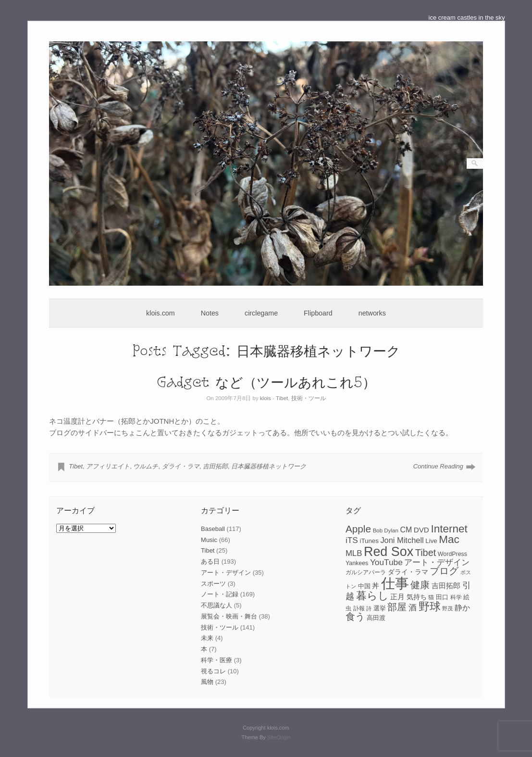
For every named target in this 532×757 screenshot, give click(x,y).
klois (266, 398)
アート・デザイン (226, 573)
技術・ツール (309, 398)
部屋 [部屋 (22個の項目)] (397, 607)
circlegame (261, 313)
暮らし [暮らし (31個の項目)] (372, 596)
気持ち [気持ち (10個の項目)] (417, 597)
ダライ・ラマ (181, 466)
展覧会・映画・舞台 (229, 616)
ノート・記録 (220, 594)
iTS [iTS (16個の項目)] (352, 540)
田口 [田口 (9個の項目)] (442, 597)
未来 (207, 638)
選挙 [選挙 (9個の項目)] (380, 608)
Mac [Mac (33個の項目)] (449, 539)
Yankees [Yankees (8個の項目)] (357, 563)
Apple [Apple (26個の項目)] (358, 529)
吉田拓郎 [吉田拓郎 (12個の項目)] (446, 586)
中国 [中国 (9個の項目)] (364, 586)
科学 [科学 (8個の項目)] (456, 597)
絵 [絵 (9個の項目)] (466, 597)
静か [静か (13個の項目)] (462, 608)
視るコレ (213, 671)
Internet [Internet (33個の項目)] (449, 529)
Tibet (282, 398)
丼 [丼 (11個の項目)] (376, 586)
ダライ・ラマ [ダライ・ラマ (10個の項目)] (408, 572)
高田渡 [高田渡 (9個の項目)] (376, 618)
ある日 (210, 561)
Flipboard (318, 313)
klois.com (161, 313)
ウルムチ (146, 466)
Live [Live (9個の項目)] (431, 541)
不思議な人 (217, 605)
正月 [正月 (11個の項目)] (397, 597)
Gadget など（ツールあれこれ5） (266, 382)
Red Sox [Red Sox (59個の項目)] (389, 552)
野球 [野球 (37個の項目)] (430, 606)
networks (372, 313)
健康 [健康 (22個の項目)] (420, 585)
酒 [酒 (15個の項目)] (413, 608)
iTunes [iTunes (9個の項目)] (369, 541)
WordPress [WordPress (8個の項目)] (452, 554)
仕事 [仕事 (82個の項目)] (395, 583)
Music (209, 540)
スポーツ (213, 584)
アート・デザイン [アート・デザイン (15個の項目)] (437, 562)
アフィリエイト (108, 466)
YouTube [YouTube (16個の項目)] (386, 562)
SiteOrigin (279, 737)
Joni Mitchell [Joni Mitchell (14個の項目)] (402, 540)
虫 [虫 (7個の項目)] (348, 608)
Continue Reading (438, 466)
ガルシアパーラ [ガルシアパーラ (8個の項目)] (366, 572)
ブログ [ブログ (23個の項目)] (444, 571)
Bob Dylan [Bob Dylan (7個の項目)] (386, 530)
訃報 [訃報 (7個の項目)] (359, 608)
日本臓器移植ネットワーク (269, 466)
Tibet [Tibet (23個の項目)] (426, 553)
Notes (210, 313)
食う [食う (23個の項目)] (355, 617)
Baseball (213, 529)
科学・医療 (217, 660)
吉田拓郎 (215, 466)
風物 (207, 682)
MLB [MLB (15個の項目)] (354, 553)
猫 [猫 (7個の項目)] (431, 597)
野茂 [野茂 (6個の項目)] (447, 608)
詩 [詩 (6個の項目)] (369, 608)
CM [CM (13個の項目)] (406, 530)
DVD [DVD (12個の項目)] (421, 530)
